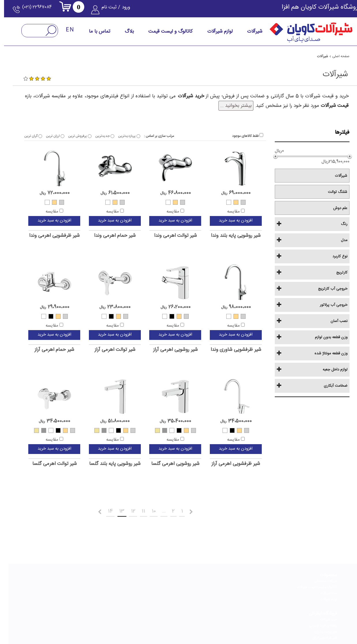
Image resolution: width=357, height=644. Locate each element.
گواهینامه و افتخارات (166, 591)
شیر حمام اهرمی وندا (106, 236)
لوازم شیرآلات (320, 598)
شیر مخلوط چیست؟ (67, 604)
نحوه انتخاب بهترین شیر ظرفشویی (58, 591)
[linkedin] (199, 621)
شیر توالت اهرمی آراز (107, 350)
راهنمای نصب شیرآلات (214, 585)
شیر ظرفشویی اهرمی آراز (227, 464)
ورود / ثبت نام (117, 10)
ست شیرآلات (320, 591)
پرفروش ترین (71, 136)
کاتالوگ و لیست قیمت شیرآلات (309, 585)
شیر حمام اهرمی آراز (46, 350)
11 (132, 510)
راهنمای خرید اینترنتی (265, 585)
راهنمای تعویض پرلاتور (214, 591)
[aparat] (144, 621)
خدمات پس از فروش (116, 591)
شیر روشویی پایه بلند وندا (227, 236)
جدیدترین (96, 136)
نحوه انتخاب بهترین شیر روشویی (59, 598)
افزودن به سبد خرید (227, 220)
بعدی (76, 512)
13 (107, 510)
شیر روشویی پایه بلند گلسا (106, 464)
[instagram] (226, 621)
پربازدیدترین (121, 136)
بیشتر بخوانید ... (228, 106)
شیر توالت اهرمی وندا (167, 236)
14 (94, 510)
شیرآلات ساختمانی (317, 579)
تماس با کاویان (120, 579)
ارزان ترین (47, 136)
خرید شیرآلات (270, 579)
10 (145, 510)
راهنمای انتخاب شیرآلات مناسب (208, 579)
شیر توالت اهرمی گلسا (46, 464)
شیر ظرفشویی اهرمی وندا (46, 236)
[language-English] (62, 33)
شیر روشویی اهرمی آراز (167, 350)
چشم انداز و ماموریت (166, 585)
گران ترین (25, 136)
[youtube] (117, 621)
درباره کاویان (172, 579)
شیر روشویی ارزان (268, 591)
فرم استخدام (121, 585)
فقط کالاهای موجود (239, 136)
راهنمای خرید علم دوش (65, 579)
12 (120, 510)
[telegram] (171, 621)
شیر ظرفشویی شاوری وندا (228, 350)
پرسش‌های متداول (117, 598)
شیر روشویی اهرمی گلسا (167, 464)
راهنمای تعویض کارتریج (214, 598)
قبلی (197, 512)
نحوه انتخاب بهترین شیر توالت (60, 585)
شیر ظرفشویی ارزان (267, 598)
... (157, 510)
